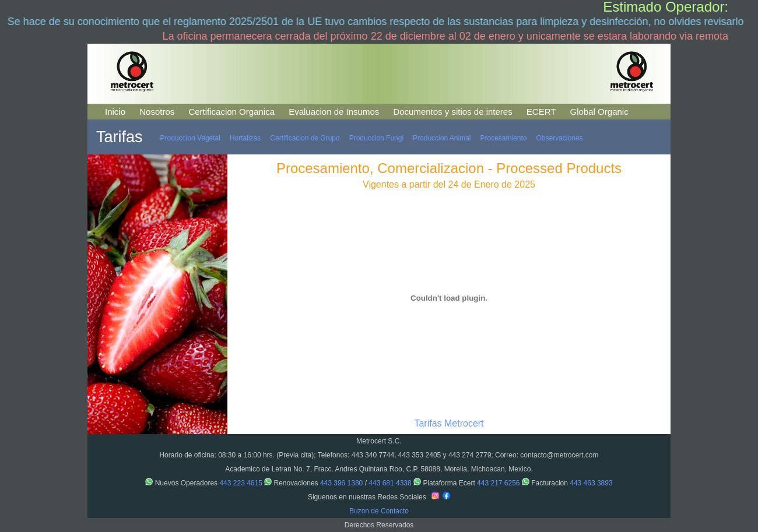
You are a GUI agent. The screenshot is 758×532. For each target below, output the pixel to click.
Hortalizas (245, 138)
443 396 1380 (341, 483)
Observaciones (560, 138)
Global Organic (599, 112)
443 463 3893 (591, 483)
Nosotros (157, 112)
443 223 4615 (241, 483)
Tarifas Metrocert (449, 423)
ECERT (541, 112)
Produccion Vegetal (190, 138)
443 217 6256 (498, 483)
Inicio (115, 112)
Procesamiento (503, 138)
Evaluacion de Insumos (334, 112)
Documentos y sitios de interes (452, 112)
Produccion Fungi (376, 138)
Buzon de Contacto (379, 511)
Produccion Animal (442, 138)
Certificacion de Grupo (305, 138)
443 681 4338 (390, 483)
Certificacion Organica (231, 112)
